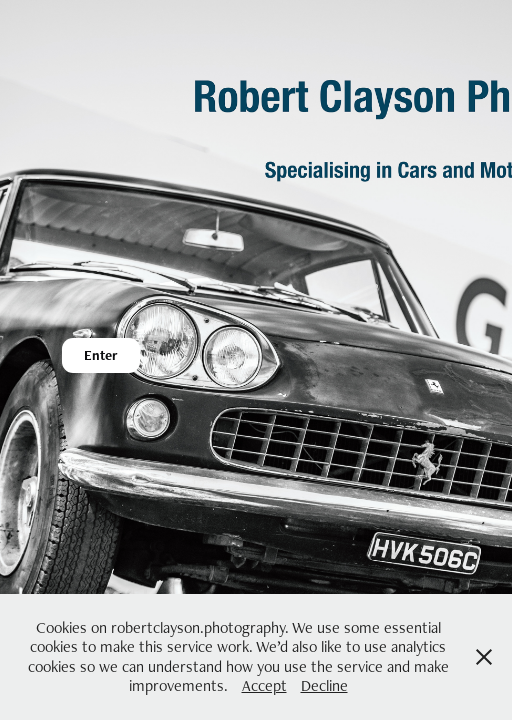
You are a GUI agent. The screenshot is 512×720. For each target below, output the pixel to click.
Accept (264, 685)
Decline (324, 685)
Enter (101, 355)
